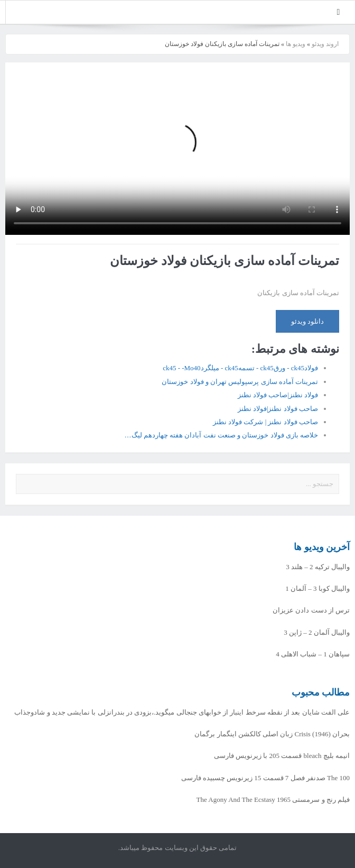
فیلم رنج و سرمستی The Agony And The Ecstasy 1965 (273, 800)
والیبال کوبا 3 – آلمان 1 (317, 588)
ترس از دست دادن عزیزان (311, 610)
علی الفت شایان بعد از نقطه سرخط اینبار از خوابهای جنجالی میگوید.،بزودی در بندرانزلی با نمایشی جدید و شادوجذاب (182, 712)
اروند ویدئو (325, 44)
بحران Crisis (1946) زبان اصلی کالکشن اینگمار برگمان (272, 734)
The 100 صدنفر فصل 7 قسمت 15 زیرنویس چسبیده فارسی (265, 778)
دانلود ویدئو (307, 321)
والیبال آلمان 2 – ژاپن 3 (317, 632)
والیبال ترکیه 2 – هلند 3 (318, 567)
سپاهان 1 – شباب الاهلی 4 (313, 654)
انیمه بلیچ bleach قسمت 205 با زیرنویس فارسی (282, 756)
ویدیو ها (296, 44)
